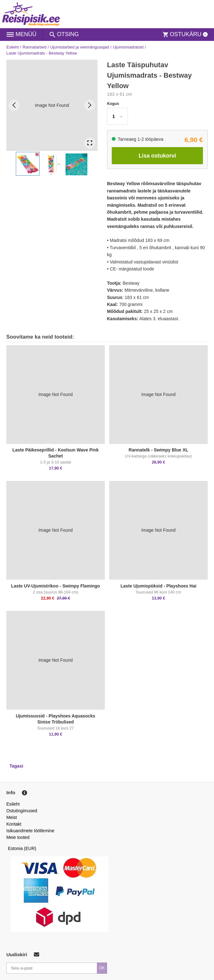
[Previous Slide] (14, 105)
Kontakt (14, 824)
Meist (12, 817)
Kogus (113, 104)
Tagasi (16, 766)
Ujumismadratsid (128, 47)
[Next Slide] (90, 105)
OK (102, 968)
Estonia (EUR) (22, 848)
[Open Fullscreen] (90, 143)
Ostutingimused (22, 811)
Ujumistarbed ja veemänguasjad (80, 47)
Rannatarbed (34, 47)
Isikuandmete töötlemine (30, 831)
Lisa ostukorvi (157, 156)
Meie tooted (18, 837)
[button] (28, 164)
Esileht (13, 47)
